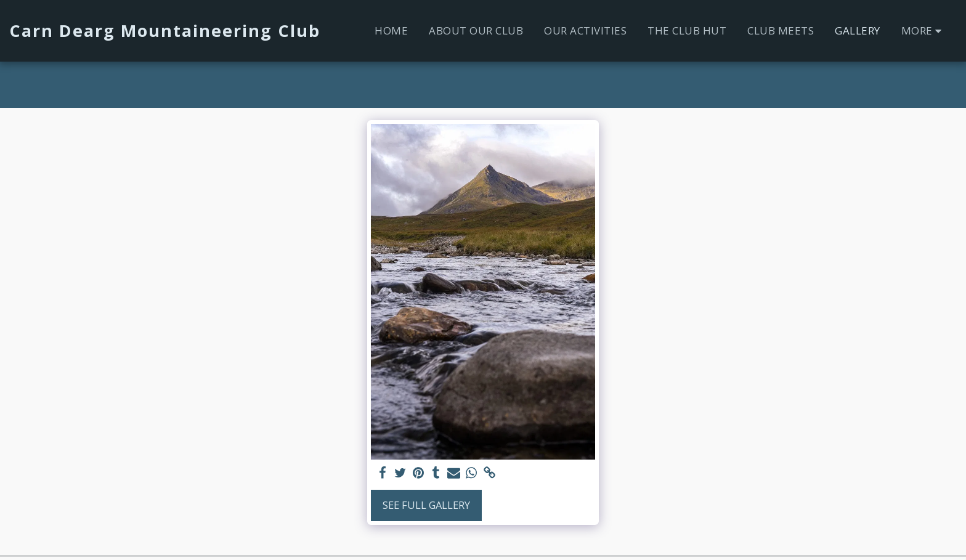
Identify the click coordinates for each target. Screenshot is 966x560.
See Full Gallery (426, 505)
